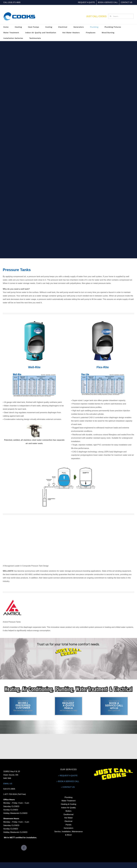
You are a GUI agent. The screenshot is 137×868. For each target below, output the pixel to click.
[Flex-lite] (103, 321)
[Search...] (121, 16)
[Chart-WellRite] (34, 373)
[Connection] (34, 424)
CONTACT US (69, 787)
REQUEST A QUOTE (69, 776)
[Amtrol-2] (13, 599)
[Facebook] (24, 848)
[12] (23, 698)
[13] (68, 698)
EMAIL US (8, 784)
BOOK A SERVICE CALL (69, 781)
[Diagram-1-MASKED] (68, 467)
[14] (114, 698)
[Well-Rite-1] (34, 321)
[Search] (111, 16)
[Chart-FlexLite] (103, 373)
